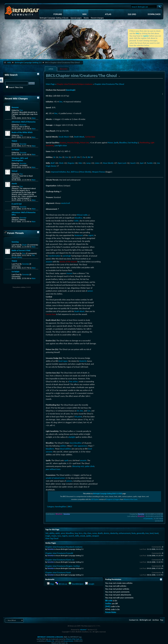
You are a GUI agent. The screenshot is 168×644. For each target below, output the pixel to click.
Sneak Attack (64, 137)
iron (147, 533)
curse (95, 533)
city (85, 533)
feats (134, 533)
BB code (109, 601)
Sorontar (23, 125)
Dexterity (83, 361)
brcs (81, 533)
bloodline (78, 218)
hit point (78, 417)
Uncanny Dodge (73, 143)
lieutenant (79, 235)
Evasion (63, 143)
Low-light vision (61, 146)
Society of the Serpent (68, 262)
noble (85, 215)
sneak (83, 536)
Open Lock (122, 163)
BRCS (70, 507)
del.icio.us (63, 584)
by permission (69, 641)
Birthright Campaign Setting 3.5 (52, 18)
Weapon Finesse (99, 172)
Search (133, 163)
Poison (110, 143)
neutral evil (65, 203)
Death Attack (79, 137)
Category (51, 507)
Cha (84, 157)
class (89, 533)
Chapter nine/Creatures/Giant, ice (60, 560)
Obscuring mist (78, 466)
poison (90, 291)
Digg (52, 584)
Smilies (108, 603)
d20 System (95, 499)
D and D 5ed (17, 204)
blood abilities (66, 449)
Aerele (14, 184)
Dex (61, 102)
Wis (78, 157)
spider (89, 536)
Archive (156, 620)
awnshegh (67, 256)
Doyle (24, 245)
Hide (80, 163)
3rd (47, 533)
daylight (72, 437)
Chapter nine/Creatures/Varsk (58, 572)
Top (162, 620)
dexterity (114, 533)
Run (68, 172)
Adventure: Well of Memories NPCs (24, 214)
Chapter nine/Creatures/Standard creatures (64, 547)
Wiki (9, 62)
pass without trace (53, 469)
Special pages (76, 18)
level (61, 361)
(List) (66, 18)
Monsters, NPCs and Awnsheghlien (20, 159)
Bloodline (123, 143)
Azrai (72, 443)
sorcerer (49, 452)
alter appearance (80, 446)
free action (73, 382)
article (51, 69)
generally (141, 533)
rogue (65, 361)
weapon (95, 536)
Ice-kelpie (16, 150)
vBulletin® (84, 630)
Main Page (50, 84)
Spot (142, 163)
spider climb (90, 466)
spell (66, 460)
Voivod (14, 171)
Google (91, 584)
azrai (63, 533)
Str (54, 157)
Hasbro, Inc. (51, 641)
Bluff (53, 163)
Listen (97, 163)
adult (57, 533)
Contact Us (134, 620)
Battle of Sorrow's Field (21, 250)
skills (77, 536)
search (71, 536)
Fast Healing (132, 143)
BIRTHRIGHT (42, 637)
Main (34, 118)
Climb (61, 163)
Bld (89, 157)
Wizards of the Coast (130, 499)
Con (67, 157)
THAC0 (14, 141)
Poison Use (85, 143)
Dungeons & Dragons (113, 499)
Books (86, 18)
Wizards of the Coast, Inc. (74, 639)
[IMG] (108, 606)
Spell (116, 143)
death (100, 533)
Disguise (71, 163)
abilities (63, 446)
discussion (64, 69)
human (70, 273)
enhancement (125, 533)
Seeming (15, 242)
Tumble (150, 163)
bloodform (50, 449)
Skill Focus (75, 172)
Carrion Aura (90, 137)
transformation (54, 256)
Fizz (21, 110)
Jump (88, 163)
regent (91, 235)
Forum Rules (111, 612)
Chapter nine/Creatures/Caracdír (59, 553)
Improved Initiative (58, 172)
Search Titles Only (14, 87)
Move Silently (108, 163)
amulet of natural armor (55, 478)
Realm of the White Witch (22, 132)
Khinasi (80, 215)
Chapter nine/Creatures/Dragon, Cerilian (63, 566)
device (106, 533)
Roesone (15, 107)
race (59, 536)
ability (52, 533)
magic (48, 536)
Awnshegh (70, 90)
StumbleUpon (78, 584)
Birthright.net (145, 620)
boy (76, 533)
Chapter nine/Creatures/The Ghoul (109, 84)
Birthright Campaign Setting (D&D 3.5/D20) (108, 494)
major (54, 536)
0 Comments (148, 519)
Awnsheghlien (61, 507)
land (152, 533)
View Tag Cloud (52, 538)
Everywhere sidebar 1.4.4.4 (22, 287)
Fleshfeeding (145, 143)
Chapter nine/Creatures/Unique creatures (75, 84)
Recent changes (97, 18)
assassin (49, 262)
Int (73, 157)
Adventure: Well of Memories (24, 122)
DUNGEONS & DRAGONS (55, 637)
